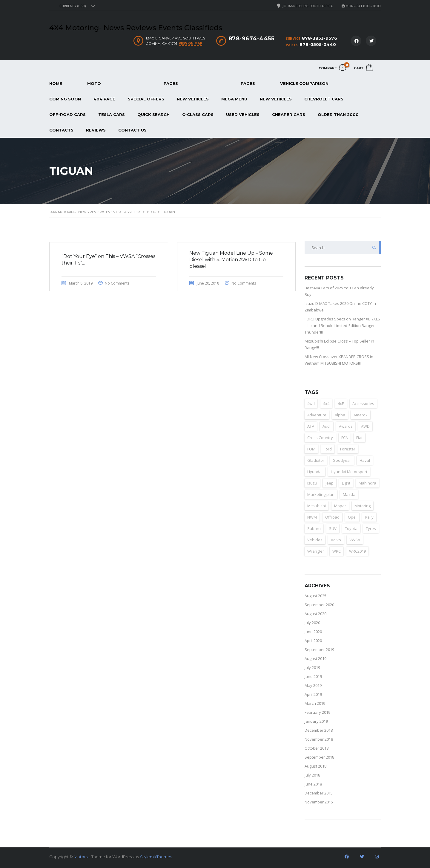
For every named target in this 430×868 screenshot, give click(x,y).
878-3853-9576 (320, 38)
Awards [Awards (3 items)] (346, 426)
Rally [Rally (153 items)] (369, 517)
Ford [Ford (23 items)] (328, 449)
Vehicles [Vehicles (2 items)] (315, 540)
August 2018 (315, 766)
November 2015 (319, 802)
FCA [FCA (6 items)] (345, 438)
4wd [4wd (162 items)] (311, 404)
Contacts (61, 130)
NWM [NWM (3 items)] (312, 517)
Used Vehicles (243, 114)
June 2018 (313, 784)
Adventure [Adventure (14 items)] (317, 415)
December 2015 (319, 793)
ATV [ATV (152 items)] (311, 426)
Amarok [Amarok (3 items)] (361, 415)
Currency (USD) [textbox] (73, 6)
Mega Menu (234, 99)
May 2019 (313, 685)
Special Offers (146, 99)
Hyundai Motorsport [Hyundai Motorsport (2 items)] (349, 472)
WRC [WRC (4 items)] (337, 551)
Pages (171, 83)
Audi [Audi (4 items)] (327, 426)
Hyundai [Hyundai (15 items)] (315, 472)
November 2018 (319, 739)
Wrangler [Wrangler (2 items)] (316, 551)
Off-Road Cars (67, 114)
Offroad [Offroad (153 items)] (332, 517)
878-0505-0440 (318, 45)
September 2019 (319, 650)
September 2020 (319, 605)
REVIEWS (96, 130)
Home (56, 83)
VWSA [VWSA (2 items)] (355, 540)
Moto (94, 83)
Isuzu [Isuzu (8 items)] (312, 483)
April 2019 (313, 694)
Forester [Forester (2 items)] (348, 449)
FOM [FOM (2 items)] (311, 449)
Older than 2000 (338, 114)
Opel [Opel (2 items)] (352, 517)
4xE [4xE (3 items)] (341, 404)
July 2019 (312, 667)
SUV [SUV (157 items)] (333, 528)
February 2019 (317, 712)
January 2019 (316, 721)
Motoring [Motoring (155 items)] (363, 506)
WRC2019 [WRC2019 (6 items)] (357, 551)
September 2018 (319, 757)
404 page (104, 99)
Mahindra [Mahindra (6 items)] (367, 483)
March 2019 (315, 703)
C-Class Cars (198, 114)
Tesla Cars (112, 114)
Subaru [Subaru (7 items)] (314, 528)
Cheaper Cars (289, 114)
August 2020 (315, 614)
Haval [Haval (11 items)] (365, 460)
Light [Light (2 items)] (346, 483)
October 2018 (317, 748)
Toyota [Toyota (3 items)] (351, 528)
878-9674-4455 (251, 39)
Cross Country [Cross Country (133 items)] (320, 438)
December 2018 (319, 730)
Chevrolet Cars (324, 99)
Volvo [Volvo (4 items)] (336, 540)
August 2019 (315, 658)
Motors (81, 857)
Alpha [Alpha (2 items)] (340, 415)
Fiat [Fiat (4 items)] (359, 438)
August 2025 (315, 596)
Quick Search (153, 114)
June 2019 (313, 676)
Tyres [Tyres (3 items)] (371, 528)
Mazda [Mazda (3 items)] (349, 494)
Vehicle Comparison (304, 83)
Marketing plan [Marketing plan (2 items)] (321, 494)
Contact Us (132, 130)
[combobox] (76, 6)
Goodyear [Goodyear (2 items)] (342, 460)
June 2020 (313, 632)
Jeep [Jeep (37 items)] (330, 483)
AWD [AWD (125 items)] (365, 426)
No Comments (117, 283)
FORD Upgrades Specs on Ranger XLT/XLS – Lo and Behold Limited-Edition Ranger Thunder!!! (342, 325)
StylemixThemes (156, 857)
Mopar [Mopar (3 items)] (340, 506)
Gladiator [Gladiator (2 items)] (316, 460)
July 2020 (312, 623)
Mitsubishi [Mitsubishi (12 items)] (317, 506)
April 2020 (313, 641)
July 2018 (312, 775)
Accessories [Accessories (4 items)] (363, 404)
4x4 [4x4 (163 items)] (326, 404)
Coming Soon (65, 99)
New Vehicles (193, 99)
